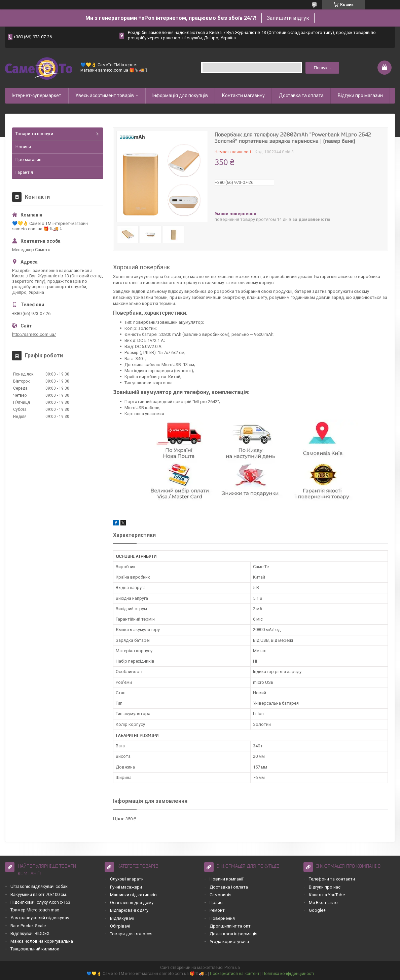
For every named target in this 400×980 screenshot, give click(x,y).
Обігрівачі (120, 926)
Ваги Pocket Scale (28, 926)
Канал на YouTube (327, 895)
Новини (23, 147)
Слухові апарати (127, 879)
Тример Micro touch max (35, 910)
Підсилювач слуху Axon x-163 (40, 902)
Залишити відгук (288, 18)
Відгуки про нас (325, 887)
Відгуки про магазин (360, 95)
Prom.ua (232, 968)
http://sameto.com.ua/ (34, 334)
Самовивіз (221, 895)
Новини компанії (226, 879)
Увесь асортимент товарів (105, 95)
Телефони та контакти (332, 879)
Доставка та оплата (301, 95)
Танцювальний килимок (35, 949)
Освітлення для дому (132, 903)
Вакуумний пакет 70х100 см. (39, 894)
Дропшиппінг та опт (230, 926)
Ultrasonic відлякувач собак (39, 886)
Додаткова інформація (233, 934)
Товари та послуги (34, 134)
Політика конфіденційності (288, 974)
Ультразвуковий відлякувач (40, 918)
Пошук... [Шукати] (322, 68)
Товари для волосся (131, 934)
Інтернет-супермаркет (37, 95)
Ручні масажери (126, 887)
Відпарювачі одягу (129, 910)
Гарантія (24, 172)
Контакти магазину (243, 95)
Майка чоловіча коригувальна (42, 941)
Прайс (216, 903)
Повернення (222, 918)
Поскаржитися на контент (235, 974)
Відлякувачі (122, 918)
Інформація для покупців (180, 95)
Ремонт (217, 910)
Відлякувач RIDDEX (30, 933)
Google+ (317, 910)
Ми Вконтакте (323, 903)
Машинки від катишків (133, 895)
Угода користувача (229, 942)
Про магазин (28, 160)
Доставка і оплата (229, 887)
